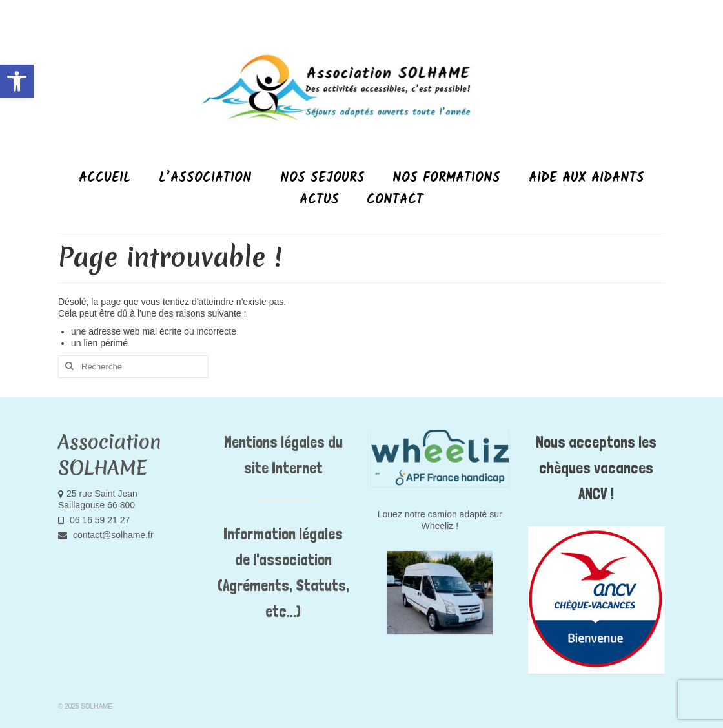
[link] (17, 81)
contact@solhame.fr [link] (106, 535)
